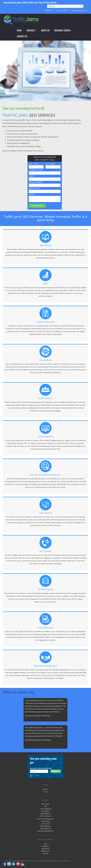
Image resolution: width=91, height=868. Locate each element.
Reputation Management (46, 831)
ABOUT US (45, 30)
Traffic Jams (31, 861)
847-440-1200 (62, 11)
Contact (45, 792)
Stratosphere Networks (62, 861)
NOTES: (45, 198)
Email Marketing (45, 826)
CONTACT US (22, 36)
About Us (45, 789)
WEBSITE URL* (45, 190)
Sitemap (45, 853)
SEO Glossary (46, 851)
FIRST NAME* (36, 166)
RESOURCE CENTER (63, 30)
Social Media (45, 811)
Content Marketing (46, 809)
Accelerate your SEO (15, 3)
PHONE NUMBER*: (45, 184)
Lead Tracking (45, 821)
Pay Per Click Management (46, 819)
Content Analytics (45, 816)
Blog (46, 844)
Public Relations (45, 814)
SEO (46, 806)
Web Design (45, 804)
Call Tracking (45, 824)
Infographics (45, 846)
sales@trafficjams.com (80, 11)
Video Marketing (46, 829)
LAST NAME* (53, 166)
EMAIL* (45, 178)
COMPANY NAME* (45, 172)
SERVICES (31, 30)
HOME (19, 30)
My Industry (46, 849)
